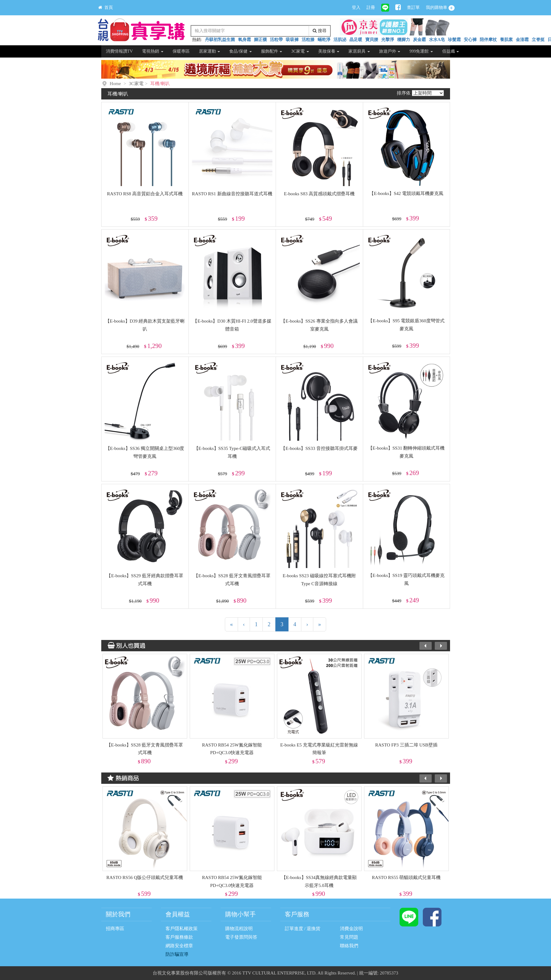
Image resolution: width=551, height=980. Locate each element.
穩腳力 (404, 40)
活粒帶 (276, 40)
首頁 (106, 7)
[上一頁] (244, 624)
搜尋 (320, 31)
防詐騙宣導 (177, 954)
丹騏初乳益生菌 (220, 40)
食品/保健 (240, 51)
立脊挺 (538, 40)
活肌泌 (340, 40)
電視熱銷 (153, 51)
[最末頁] (320, 624)
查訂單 (413, 7)
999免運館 (421, 51)
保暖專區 (181, 51)
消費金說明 (351, 929)
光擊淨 (388, 40)
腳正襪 (260, 40)
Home (115, 84)
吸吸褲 (292, 40)
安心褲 (470, 40)
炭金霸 (419, 40)
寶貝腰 (372, 40)
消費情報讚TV (119, 51)
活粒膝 (308, 40)
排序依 (404, 93)
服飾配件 (272, 51)
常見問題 (349, 937)
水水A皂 (437, 40)
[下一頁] (307, 624)
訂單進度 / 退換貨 (303, 929)
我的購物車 (440, 8)
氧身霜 (244, 40)
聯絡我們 (349, 946)
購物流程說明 (239, 929)
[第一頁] (231, 624)
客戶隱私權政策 (182, 929)
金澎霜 (522, 40)
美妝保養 (329, 51)
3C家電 (300, 51)
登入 (356, 7)
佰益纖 (451, 51)
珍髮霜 (454, 40)
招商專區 (115, 929)
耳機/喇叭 (160, 84)
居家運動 (210, 51)
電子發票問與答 (241, 937)
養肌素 (506, 40)
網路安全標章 (179, 946)
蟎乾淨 (324, 40)
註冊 (371, 7)
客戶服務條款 (179, 937)
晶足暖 (356, 40)
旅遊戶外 (390, 51)
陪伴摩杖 (488, 40)
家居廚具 (359, 51)
